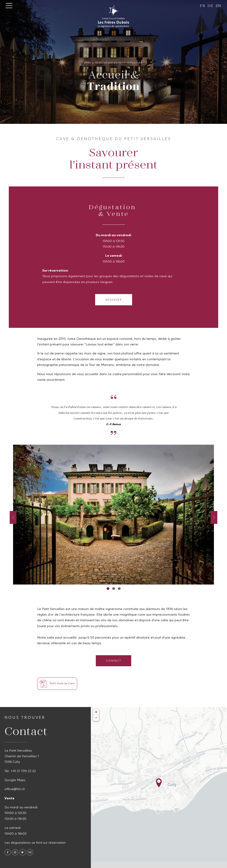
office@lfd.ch (15, 789)
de (210, 6)
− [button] (96, 718)
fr (203, 6)
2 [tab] (113, 588)
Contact (113, 661)
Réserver (114, 300)
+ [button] (96, 712)
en (219, 6)
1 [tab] (108, 588)
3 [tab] (119, 588)
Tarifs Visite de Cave (57, 684)
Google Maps (15, 780)
